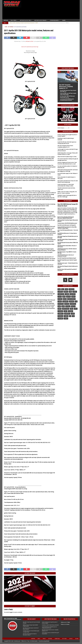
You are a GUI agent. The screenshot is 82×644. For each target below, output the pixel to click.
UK (70, 316)
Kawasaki (72, 301)
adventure (71, 289)
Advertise (33, 639)
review (60, 309)
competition (61, 294)
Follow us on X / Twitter (65, 622)
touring (66, 316)
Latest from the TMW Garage (68, 68)
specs (71, 309)
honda (60, 301)
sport (76, 309)
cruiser (67, 294)
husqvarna (65, 301)
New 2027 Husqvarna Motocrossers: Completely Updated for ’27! (66, 87)
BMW (70, 292)
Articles (6, 20)
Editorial (50, 639)
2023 (63, 289)
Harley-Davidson (71, 299)
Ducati (60, 297)
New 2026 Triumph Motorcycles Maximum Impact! (67, 258)
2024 (66, 289)
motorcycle (73, 304)
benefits (66, 292)
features (60, 299)
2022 (59, 289)
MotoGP (67, 304)
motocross (61, 304)
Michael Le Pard (29, 41)
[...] (74, 214)
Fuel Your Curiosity (68, 201)
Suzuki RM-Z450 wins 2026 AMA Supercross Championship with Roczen (49, 627)
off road (68, 306)
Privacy (44, 639)
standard (60, 311)
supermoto (61, 314)
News (63, 306)
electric (68, 297)
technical (60, 316)
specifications (66, 309)
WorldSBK (60, 318)
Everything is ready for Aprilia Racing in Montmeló (50, 625)
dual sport (72, 294)
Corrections (57, 639)
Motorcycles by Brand (40, 20)
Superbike (70, 311)
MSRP (59, 306)
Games (64, 20)
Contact (71, 639)
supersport (67, 314)
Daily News (13, 20)
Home (6, 27)
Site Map (77, 639)
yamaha (66, 318)
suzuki (73, 314)
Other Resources (54, 20)
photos (73, 306)
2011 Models (11, 27)
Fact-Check (64, 639)
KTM (76, 301)
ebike (64, 297)
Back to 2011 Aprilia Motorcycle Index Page (30, 47)
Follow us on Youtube (65, 624)
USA (73, 316)
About (39, 639)
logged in (12, 612)
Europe (73, 297)
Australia (60, 292)
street (65, 311)
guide (65, 299)
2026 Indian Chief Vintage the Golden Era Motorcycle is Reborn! (30, 634)
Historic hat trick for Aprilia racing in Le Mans (67, 157)
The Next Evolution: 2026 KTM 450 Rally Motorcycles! (67, 223)
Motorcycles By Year (25, 20)
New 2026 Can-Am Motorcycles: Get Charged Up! (67, 225)
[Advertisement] (51, 10)
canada (75, 292)
